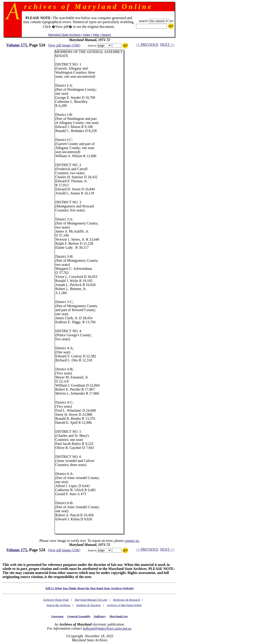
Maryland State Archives (65, 35)
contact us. (132, 541)
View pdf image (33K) (64, 45)
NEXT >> (167, 45)
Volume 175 (17, 45)
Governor (57, 616)
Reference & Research (127, 600)
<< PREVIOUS (147, 45)
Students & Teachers (89, 605)
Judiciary (100, 616)
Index (87, 35)
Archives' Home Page (56, 600)
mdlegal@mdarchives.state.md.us (107, 628)
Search (106, 35)
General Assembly (79, 616)
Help (96, 35)
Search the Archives (58, 605)
